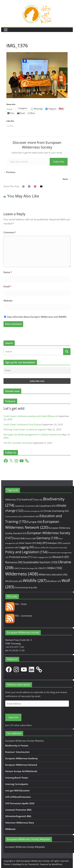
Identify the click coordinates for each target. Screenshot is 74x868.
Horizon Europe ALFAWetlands (21, 771)
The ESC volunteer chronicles (18, 443)
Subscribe (59, 162)
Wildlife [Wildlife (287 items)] (35, 580)
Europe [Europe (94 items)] (35, 522)
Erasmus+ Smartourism (17, 752)
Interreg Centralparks (17, 784)
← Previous (9, 172)
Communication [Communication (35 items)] (13, 516)
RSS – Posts (16, 604)
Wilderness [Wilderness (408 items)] (22, 574)
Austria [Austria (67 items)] (28, 499)
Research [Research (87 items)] (61, 557)
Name (8, 272)
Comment (10, 232)
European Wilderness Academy (21, 758)
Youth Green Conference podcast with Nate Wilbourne (31, 416)
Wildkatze (10, 829)
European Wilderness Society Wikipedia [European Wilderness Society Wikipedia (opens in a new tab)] (25, 847)
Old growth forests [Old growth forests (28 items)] (58, 548)
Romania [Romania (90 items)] (14, 562)
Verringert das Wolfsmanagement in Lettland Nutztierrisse (33, 435)
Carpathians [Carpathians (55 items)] (47, 506)
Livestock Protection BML (18, 810)
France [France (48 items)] (30, 538)
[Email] (37, 370)
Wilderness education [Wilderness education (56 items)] (53, 575)
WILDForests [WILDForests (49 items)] (14, 581)
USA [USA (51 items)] (42, 568)
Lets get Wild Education (17, 790)
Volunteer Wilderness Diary (20, 823)
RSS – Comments (19, 616)
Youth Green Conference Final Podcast (23, 424)
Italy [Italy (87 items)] (42, 543)
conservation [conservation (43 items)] (31, 516)
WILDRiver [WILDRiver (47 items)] (54, 581)
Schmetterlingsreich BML (18, 816)
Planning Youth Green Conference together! (25, 429)
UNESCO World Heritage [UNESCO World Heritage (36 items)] (26, 568)
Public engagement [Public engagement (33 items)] (42, 557)
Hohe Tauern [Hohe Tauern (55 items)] (27, 543)
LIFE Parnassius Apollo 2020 (20, 803)
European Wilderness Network (21, 765)
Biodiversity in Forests (17, 746)
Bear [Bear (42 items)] (39, 500)
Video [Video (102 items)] (55, 568)
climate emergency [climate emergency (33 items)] (34, 511)
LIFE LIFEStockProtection (18, 797)
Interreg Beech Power (17, 778)
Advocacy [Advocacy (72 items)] (13, 499)
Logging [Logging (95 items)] (26, 547)
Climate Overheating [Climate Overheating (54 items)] (56, 511)
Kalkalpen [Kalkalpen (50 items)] (55, 543)
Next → (67, 179)
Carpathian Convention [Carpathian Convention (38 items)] (27, 506)
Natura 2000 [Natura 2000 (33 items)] (42, 548)
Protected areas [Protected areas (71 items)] (21, 557)
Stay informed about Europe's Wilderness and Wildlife (35, 317)
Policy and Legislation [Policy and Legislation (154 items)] (26, 552)
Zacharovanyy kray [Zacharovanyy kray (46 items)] (26, 587)
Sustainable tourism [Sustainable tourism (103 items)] (40, 562)
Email (7, 286)
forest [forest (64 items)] (19, 538)
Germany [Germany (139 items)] (47, 538)
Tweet (9, 109)
